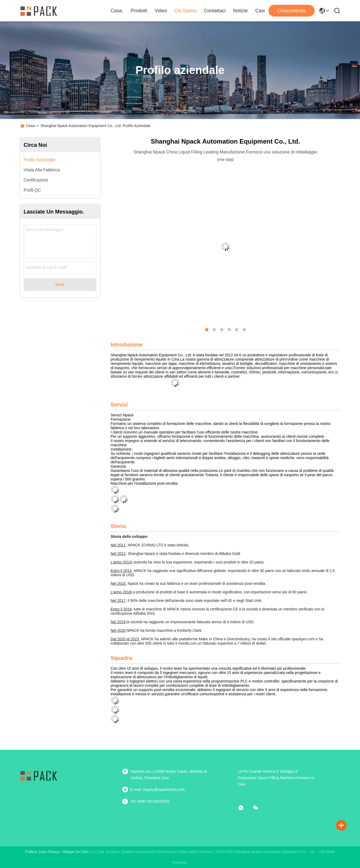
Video (161, 11)
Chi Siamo (185, 11)
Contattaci (215, 11)
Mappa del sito (76, 852)
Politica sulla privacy (42, 852)
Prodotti (139, 11)
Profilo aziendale (40, 160)
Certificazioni (36, 180)
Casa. (117, 11)
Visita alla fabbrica (42, 170)
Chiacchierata (291, 11)
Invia (60, 284)
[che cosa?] (245, 808)
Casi (260, 11)
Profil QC (32, 190)
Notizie (240, 11)
